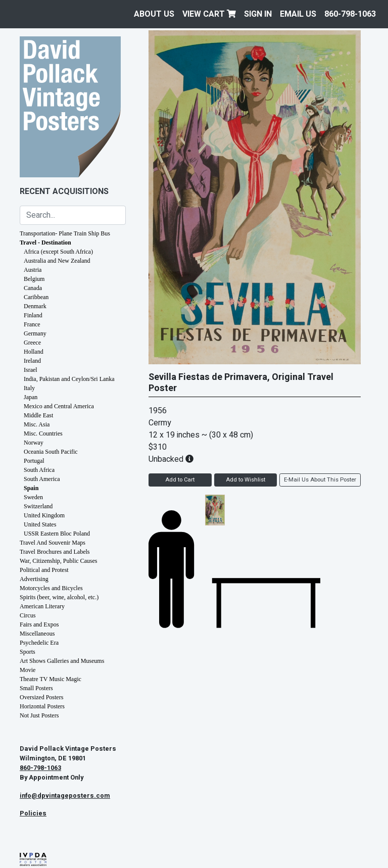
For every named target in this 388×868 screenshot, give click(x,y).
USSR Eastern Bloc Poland (57, 534)
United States (40, 524)
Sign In (258, 14)
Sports (28, 652)
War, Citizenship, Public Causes (59, 561)
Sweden (33, 497)
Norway (34, 443)
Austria (33, 270)
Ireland (32, 361)
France (32, 324)
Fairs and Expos (39, 624)
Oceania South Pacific (51, 452)
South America (42, 479)
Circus (28, 615)
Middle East (38, 415)
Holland (34, 352)
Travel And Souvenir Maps (53, 543)
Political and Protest (44, 570)
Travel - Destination (45, 243)
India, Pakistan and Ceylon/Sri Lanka (69, 379)
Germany (35, 333)
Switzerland (38, 506)
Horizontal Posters (42, 706)
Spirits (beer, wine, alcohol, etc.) (59, 597)
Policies (33, 813)
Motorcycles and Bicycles (51, 588)
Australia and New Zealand (57, 261)
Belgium (34, 279)
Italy (29, 388)
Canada (33, 288)
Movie (28, 670)
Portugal (34, 461)
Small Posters (36, 688)
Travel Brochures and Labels (55, 552)
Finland (33, 315)
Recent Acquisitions (64, 191)
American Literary (42, 606)
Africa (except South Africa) (58, 252)
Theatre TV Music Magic (51, 679)
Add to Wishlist (246, 480)
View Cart (209, 14)
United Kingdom (44, 515)
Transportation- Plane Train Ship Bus (65, 233)
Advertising (34, 579)
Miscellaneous (37, 634)
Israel (31, 370)
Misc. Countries (43, 433)
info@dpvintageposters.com (65, 796)
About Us (154, 14)
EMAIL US (298, 14)
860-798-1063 (350, 14)
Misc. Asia (37, 424)
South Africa (39, 470)
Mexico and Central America (59, 406)
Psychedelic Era (39, 643)
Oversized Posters (41, 697)
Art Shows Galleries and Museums (62, 661)
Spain (31, 488)
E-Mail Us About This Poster (320, 480)
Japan (31, 397)
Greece (32, 343)
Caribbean (36, 297)
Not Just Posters (39, 715)
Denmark (35, 306)
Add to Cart (180, 480)
